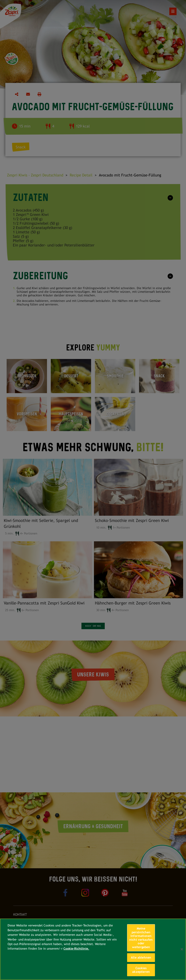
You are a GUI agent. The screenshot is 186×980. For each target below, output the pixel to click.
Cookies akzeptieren (141, 970)
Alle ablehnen (141, 958)
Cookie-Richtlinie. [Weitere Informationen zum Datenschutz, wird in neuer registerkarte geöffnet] (76, 949)
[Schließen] (182, 949)
